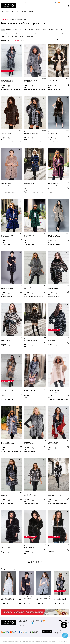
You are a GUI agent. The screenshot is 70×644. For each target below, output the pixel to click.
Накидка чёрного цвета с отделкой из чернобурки (31, 133)
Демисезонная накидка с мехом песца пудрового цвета (54, 391)
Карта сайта (56, 634)
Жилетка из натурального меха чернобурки (29, 443)
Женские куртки (56, 16)
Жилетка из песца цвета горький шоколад (54, 133)
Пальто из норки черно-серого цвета (54, 339)
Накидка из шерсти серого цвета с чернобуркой (29, 391)
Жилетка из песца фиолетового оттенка (7, 288)
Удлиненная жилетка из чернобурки (7, 495)
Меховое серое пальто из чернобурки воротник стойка (8, 443)
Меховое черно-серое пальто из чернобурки (7, 81)
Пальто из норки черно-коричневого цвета (54, 288)
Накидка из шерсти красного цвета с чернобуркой (53, 443)
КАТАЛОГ (8, 16)
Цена (12, 40)
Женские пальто (27, 16)
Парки (16, 16)
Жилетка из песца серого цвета (43, 599)
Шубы (12, 16)
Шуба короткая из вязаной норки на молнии (29, 546)
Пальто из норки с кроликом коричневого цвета (31, 339)
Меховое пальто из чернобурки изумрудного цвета (29, 236)
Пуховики (49, 16)
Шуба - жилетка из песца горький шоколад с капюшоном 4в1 (8, 546)
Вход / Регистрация (65, 3)
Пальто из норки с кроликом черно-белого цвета (54, 495)
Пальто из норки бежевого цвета (5, 339)
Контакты (24, 11)
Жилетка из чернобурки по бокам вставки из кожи (61, 599)
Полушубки (43, 16)
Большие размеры (65, 16)
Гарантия (8, 11)
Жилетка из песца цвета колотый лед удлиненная (8, 599)
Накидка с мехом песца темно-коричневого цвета (7, 133)
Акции (34, 16)
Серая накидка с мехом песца (31, 288)
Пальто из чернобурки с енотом (7, 391)
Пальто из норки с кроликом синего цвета (31, 184)
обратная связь (47, 631)
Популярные (17, 40)
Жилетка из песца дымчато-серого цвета (54, 236)
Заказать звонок (23, 6)
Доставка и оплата (16, 11)
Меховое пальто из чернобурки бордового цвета (54, 184)
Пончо (38, 16)
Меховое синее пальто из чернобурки (7, 236)
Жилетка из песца (52, 80)
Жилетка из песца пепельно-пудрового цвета (7, 184)
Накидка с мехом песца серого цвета (31, 81)
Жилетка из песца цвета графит (25, 599)
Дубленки (20, 16)
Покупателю (31, 11)
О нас (2, 11)
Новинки (22, 40)
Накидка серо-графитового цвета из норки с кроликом (30, 495)
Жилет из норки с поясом (54, 546)
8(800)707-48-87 (63, 621)
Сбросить (30, 37)
